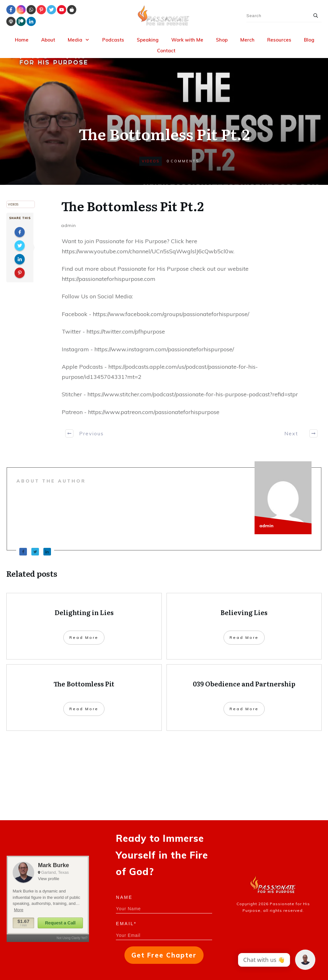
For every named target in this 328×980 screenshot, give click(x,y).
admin (69, 225)
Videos (151, 161)
